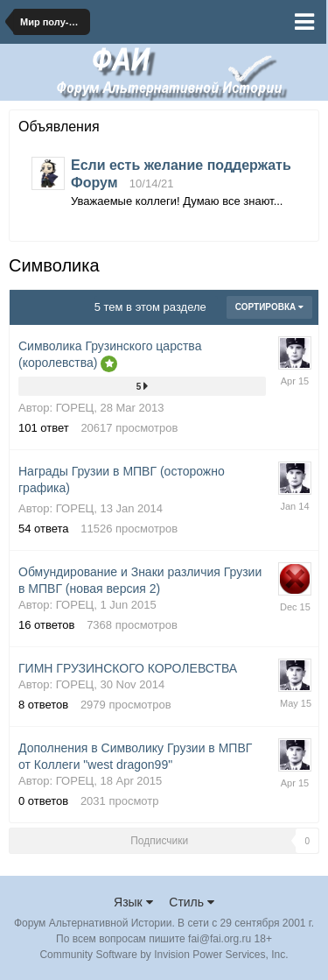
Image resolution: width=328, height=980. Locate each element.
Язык (133, 902)
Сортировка (269, 307)
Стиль (192, 902)
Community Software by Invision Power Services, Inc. (164, 955)
